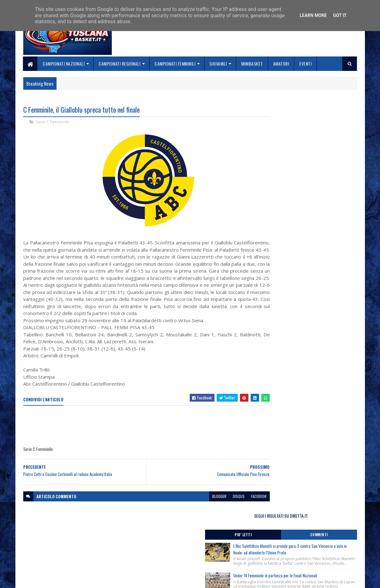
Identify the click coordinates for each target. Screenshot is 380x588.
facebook (235, 504)
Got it (340, 15)
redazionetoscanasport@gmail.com (318, 540)
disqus (214, 504)
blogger (195, 504)
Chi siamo (146, 547)
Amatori (281, 64)
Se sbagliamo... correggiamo (165, 562)
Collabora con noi (154, 554)
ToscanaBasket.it (284, 370)
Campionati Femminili (175, 64)
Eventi (306, 64)
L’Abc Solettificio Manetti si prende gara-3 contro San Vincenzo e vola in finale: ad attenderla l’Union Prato (318, 148)
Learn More (313, 15)
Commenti (332, 130)
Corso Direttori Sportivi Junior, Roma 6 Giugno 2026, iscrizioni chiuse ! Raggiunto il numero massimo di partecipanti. (303, 278)
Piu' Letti (282, 130)
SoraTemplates (53, 579)
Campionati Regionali (120, 64)
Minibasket (252, 64)
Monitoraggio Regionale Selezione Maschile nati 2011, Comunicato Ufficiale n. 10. (304, 293)
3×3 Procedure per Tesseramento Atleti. (297, 334)
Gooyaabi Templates (105, 579)
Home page (147, 539)
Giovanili (219, 64)
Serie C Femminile (52, 122)
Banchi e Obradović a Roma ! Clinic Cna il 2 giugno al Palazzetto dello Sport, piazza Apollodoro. (307, 319)
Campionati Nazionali (64, 64)
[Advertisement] (138, 434)
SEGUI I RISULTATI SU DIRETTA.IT (307, 111)
